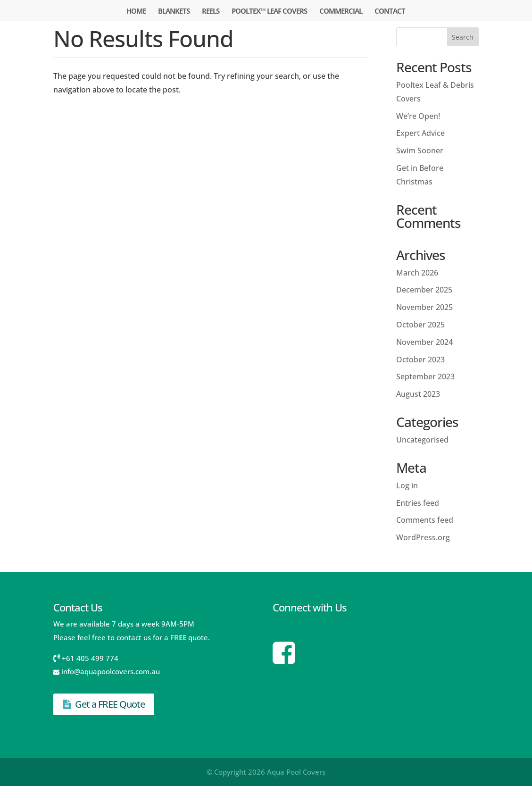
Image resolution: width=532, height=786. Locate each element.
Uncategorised (422, 440)
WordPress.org (423, 537)
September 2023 (425, 376)
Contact (390, 12)
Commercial (341, 12)
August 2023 (418, 394)
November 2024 (424, 342)
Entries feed (418, 503)
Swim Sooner (420, 151)
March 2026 (417, 273)
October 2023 (420, 360)
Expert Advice (420, 133)
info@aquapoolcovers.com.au (111, 671)
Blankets (174, 12)
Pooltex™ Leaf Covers (269, 12)
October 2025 (420, 325)
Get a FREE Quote (104, 704)
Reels (211, 12)
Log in (407, 485)
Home (136, 12)
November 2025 (424, 307)
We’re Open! (418, 116)
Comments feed (425, 520)
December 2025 (424, 290)
